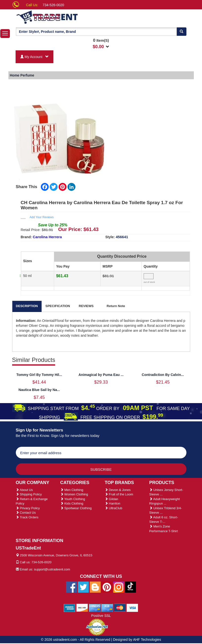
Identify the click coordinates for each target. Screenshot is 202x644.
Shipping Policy (29, 494)
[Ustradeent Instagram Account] (119, 587)
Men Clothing (72, 490)
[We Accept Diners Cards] (95, 607)
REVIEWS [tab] (86, 306)
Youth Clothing (73, 499)
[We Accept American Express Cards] (70, 607)
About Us (24, 490)
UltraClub (114, 508)
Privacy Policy (28, 508)
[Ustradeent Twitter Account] (83, 587)
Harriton (113, 503)
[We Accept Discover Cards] (82, 607)
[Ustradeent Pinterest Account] (107, 587)
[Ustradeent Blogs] (95, 587)
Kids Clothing (72, 503)
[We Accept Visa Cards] (132, 607)
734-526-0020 (53, 5)
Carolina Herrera (47, 237)
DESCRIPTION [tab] (27, 306)
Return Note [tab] (116, 306)
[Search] (181, 32)
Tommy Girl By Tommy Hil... (39, 375)
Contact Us (26, 513)
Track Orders (27, 517)
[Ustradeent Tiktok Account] (131, 587)
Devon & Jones (118, 490)
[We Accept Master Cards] (120, 607)
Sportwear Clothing (76, 508)
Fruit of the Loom (119, 494)
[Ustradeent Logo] (64, 17)
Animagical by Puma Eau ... (101, 375)
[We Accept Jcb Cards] (107, 607)
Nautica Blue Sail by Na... (39, 390)
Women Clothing (74, 494)
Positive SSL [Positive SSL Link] (101, 616)
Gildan (112, 499)
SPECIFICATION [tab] (58, 306)
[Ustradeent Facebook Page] (71, 587)
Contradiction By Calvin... (163, 375)
